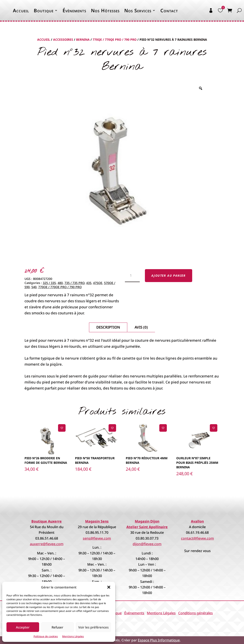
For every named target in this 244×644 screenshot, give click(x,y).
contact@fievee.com (197, 538)
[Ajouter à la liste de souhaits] (62, 428)
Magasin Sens (97, 521)
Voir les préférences (93, 627)
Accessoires (63, 40)
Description (108, 327)
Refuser (57, 627)
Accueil (21, 10)
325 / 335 (49, 283)
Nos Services (138, 10)
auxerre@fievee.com (47, 544)
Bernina (83, 40)
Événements (134, 613)
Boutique (44, 10)
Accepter (23, 627)
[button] (109, 587)
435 (89, 283)
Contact (169, 10)
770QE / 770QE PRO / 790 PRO (115, 40)
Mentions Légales (73, 636)
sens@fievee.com (97, 538)
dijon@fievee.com (147, 544)
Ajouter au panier (169, 275)
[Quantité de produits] (132, 276)
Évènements (74, 10)
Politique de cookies (46, 636)
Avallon (197, 521)
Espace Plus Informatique (159, 640)
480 (60, 283)
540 (34, 287)
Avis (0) (141, 327)
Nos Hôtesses (105, 10)
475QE (98, 283)
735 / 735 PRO (74, 283)
